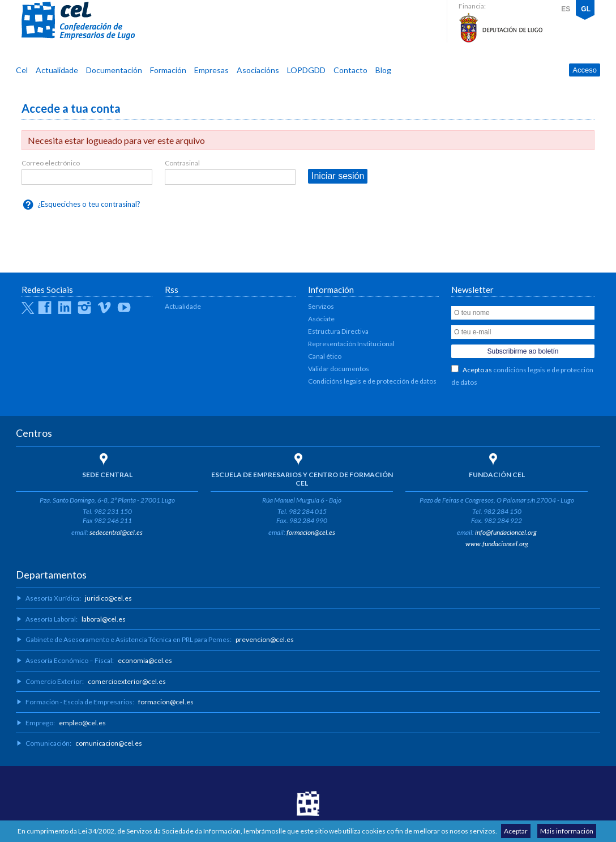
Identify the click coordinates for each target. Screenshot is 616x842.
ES (566, 9)
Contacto (350, 70)
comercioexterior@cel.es (127, 681)
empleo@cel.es (82, 723)
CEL (78, 21)
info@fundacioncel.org (506, 532)
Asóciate (321, 319)
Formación (168, 70)
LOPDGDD (306, 70)
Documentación (114, 70)
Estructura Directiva (338, 331)
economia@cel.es (145, 660)
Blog (383, 70)
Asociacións (258, 70)
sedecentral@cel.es (116, 532)
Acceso (585, 70)
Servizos (321, 306)
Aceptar (516, 831)
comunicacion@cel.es (109, 743)
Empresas (211, 70)
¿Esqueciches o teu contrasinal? (89, 204)
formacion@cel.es (311, 532)
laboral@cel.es (104, 619)
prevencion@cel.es (265, 639)
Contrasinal (182, 163)
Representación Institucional (351, 344)
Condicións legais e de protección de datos (372, 381)
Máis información (567, 831)
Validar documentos (339, 369)
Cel (22, 70)
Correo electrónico (51, 163)
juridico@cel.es (108, 598)
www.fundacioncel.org (497, 544)
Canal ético (325, 356)
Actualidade (57, 70)
